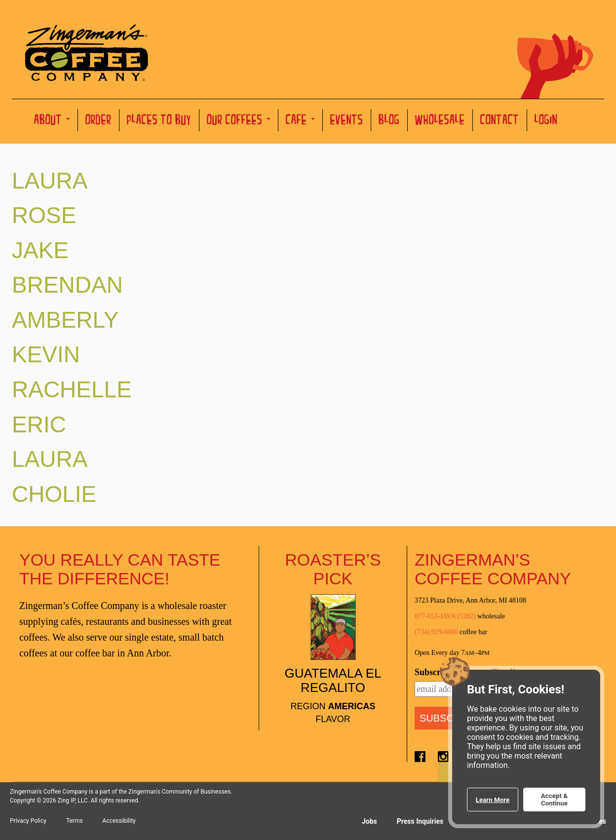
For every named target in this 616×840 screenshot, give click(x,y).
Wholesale (440, 121)
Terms (75, 821)
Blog (389, 121)
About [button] (52, 121)
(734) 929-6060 (436, 632)
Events (347, 121)
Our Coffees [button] (239, 121)
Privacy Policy (28, 821)
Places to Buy (159, 121)
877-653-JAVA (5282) (445, 616)
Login (546, 121)
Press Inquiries (420, 821)
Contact (500, 121)
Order (98, 121)
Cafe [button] (300, 121)
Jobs (369, 821)
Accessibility (119, 821)
